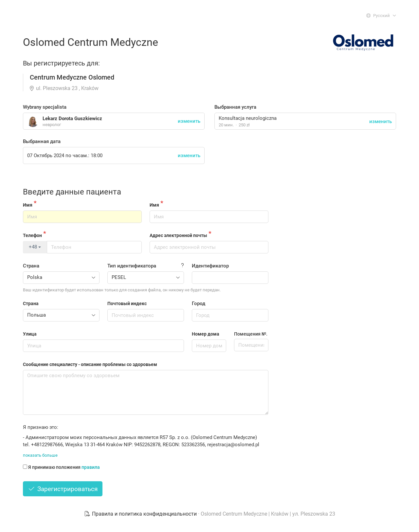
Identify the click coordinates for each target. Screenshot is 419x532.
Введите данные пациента (72, 192)
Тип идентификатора (132, 266)
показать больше (40, 455)
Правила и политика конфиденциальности (141, 514)
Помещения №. (251, 334)
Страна (31, 266)
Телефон (32, 235)
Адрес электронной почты (178, 235)
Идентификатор (210, 266)
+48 (35, 247)
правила (91, 467)
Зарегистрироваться (63, 489)
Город (199, 303)
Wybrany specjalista (45, 107)
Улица (30, 334)
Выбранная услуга (235, 107)
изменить (381, 121)
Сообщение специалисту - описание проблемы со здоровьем (90, 364)
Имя (28, 205)
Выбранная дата (42, 141)
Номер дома (206, 334)
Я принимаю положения (61, 467)
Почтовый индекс (127, 303)
